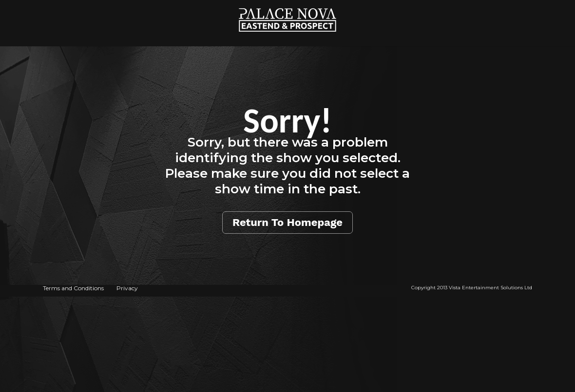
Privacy (127, 288)
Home (287, 5)
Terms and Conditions (73, 288)
